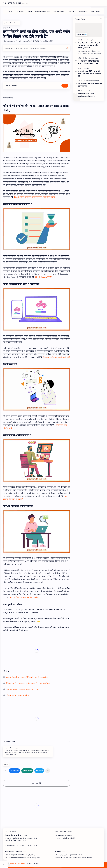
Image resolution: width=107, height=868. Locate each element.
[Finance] (13, 12)
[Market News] (98, 12)
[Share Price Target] (62, 12)
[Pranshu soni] (17, 49)
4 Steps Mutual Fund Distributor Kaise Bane (86, 96)
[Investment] (23, 12)
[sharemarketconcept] (91, 59)
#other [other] (14, 764)
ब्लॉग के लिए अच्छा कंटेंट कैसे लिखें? (36, 431)
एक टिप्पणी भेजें (40, 783)
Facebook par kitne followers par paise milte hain (30, 688)
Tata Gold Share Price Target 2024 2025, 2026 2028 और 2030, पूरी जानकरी (89, 46)
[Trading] (32, 12)
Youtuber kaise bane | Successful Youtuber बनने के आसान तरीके (35, 676)
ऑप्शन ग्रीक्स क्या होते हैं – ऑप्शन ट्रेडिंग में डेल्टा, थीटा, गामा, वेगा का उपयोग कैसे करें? (90, 75)
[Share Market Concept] (45, 12)
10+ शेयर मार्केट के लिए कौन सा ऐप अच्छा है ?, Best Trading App (88, 63)
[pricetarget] (89, 41)
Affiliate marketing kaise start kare (26, 694)
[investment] (90, 92)
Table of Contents (19, 90)
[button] (22, 770)
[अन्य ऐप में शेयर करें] (56, 770)
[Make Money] (86, 12)
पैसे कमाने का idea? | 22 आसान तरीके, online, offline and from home (36, 682)
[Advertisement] (40, 650)
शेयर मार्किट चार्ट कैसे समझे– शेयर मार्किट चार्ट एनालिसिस (90, 86)
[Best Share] (75, 12)
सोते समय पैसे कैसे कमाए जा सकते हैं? (49, 497)
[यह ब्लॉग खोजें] (43, 3)
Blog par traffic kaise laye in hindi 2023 (31, 365)
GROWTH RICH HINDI (14, 3)
